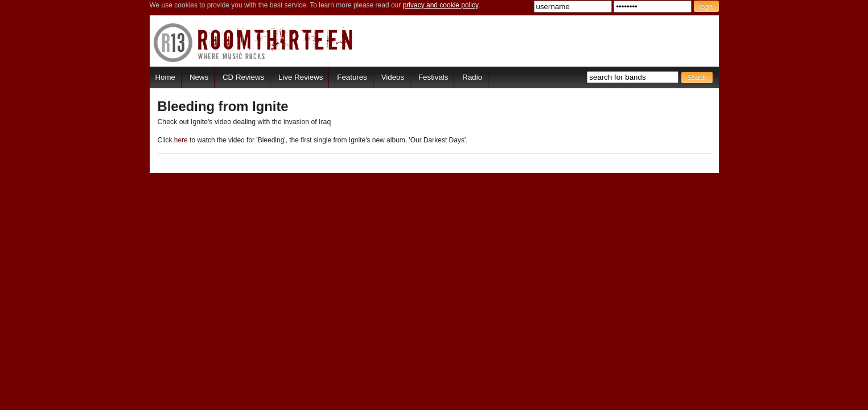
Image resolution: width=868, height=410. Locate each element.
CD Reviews (243, 77)
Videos (393, 77)
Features (352, 77)
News (199, 77)
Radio (472, 77)
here (181, 140)
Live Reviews (301, 77)
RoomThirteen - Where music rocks (254, 42)
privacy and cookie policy (441, 5)
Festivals (433, 77)
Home (165, 77)
